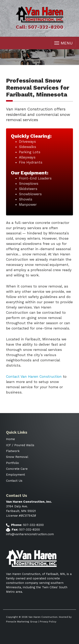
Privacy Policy (48, 622)
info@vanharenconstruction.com (30, 534)
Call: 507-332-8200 (40, 27)
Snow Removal (17, 457)
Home (10, 439)
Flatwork (13, 451)
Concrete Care (17, 469)
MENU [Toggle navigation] (63, 43)
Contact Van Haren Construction (34, 377)
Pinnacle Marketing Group (22, 622)
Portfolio (12, 463)
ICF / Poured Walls (20, 445)
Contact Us (14, 481)
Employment (16, 475)
